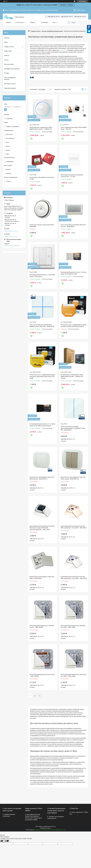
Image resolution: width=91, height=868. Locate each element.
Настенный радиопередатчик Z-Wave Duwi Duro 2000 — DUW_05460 (73, 675)
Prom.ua (54, 826)
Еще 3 (8, 154)
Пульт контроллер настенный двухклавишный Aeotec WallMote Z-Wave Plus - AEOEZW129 (73, 428)
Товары (32, 22)
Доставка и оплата (10, 84)
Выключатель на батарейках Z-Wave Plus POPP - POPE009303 (42, 578)
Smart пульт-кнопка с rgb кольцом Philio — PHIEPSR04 (42, 226)
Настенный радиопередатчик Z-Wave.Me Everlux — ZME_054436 (42, 627)
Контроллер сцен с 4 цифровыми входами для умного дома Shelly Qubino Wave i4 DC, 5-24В (42, 376)
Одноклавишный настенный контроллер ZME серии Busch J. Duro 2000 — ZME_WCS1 (74, 527)
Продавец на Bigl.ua (46, 828)
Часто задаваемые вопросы (10, 78)
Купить (31, 138)
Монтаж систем (9, 64)
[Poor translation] (7, 841)
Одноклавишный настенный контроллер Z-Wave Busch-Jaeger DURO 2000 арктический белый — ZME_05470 (42, 528)
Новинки (7, 38)
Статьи (6, 60)
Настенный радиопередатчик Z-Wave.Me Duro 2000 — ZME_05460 (73, 627)
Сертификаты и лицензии (12, 69)
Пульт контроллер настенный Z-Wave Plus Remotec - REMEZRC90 (73, 226)
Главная (8, 22)
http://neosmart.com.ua (11, 231)
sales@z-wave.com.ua (11, 237)
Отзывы (7, 73)
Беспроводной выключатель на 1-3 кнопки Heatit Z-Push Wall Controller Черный (42, 425)
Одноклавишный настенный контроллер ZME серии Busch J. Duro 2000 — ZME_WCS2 (74, 578)
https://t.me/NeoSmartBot (12, 245)
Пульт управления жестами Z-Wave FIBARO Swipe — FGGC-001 (74, 128)
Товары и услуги (36, 31)
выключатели (63, 50)
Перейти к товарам (67, 5)
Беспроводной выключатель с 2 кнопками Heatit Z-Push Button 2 (42, 276)
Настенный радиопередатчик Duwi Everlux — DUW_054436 (42, 675)
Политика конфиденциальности (57, 830)
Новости (7, 55)
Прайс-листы (8, 51)
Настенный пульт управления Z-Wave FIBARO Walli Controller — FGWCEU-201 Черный (72, 376)
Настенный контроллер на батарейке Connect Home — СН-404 (72, 176)
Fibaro (6, 42)
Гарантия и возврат (10, 88)
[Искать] (69, 23)
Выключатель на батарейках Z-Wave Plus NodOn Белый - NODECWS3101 (42, 478)
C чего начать (19, 22)
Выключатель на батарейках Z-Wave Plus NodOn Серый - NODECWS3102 (73, 478)
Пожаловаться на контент (41, 830)
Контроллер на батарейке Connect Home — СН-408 (42, 178)
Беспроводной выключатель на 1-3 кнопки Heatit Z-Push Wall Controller (74, 273)
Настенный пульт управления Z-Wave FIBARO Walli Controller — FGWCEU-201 (41, 128)
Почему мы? (45, 22)
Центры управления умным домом (52, 31)
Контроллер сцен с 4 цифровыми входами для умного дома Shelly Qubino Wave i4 (73, 326)
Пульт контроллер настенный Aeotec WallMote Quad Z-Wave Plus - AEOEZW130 (42, 326)
